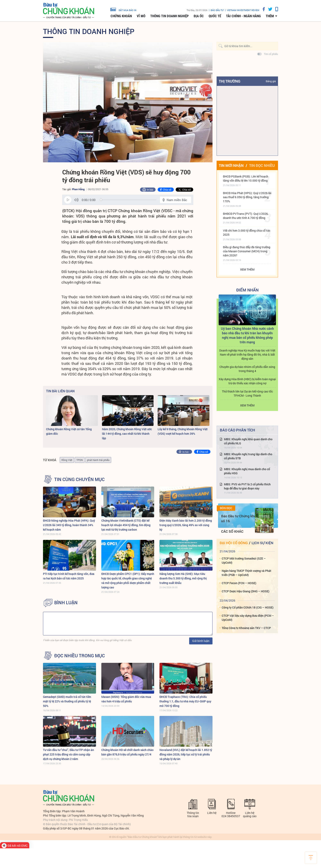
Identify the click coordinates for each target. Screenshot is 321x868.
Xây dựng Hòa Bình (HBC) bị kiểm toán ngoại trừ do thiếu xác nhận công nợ (247, 381)
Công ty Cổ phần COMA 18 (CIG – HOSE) (248, 607)
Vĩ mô (141, 16)
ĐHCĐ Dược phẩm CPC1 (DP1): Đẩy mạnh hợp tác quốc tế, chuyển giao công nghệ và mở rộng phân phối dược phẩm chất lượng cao (128, 581)
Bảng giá (271, 81)
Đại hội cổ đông (234, 543)
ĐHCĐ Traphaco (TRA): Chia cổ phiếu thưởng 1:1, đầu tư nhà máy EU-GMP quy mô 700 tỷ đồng (185, 701)
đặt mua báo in (123, 9)
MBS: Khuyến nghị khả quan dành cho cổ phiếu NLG (248, 441)
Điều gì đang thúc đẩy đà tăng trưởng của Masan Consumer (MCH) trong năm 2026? (247, 251)
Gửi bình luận (201, 641)
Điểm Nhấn (247, 290)
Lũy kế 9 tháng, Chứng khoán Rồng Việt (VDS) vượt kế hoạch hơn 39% (183, 431)
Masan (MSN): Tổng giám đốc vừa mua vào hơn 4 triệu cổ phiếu (126, 699)
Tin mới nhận (231, 165)
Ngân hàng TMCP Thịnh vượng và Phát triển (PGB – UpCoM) (246, 573)
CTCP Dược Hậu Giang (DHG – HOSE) (246, 591)
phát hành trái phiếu (98, 460)
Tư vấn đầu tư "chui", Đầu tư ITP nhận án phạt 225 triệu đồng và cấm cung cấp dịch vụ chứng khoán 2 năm (68, 754)
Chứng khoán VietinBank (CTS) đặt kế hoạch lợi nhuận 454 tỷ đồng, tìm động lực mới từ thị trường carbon (126, 525)
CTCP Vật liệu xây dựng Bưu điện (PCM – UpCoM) (248, 618)
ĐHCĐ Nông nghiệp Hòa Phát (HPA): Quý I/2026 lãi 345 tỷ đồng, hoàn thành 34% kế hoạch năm (69, 525)
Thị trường (230, 81)
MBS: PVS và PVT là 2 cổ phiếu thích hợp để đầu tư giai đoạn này (247, 486)
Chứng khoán (121, 16)
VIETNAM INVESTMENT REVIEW (243, 10)
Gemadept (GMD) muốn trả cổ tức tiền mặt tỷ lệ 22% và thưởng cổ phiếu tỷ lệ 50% (67, 701)
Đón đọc (226, 508)
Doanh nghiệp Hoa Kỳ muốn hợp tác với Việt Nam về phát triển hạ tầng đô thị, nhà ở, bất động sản (247, 354)
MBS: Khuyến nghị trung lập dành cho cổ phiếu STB (248, 456)
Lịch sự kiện (262, 543)
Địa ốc (199, 16)
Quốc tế (215, 16)
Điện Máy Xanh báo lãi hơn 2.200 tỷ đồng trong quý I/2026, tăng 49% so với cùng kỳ (186, 525)
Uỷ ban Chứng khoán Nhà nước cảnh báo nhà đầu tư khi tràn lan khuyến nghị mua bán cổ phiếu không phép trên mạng (247, 335)
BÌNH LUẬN (66, 603)
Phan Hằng (78, 189)
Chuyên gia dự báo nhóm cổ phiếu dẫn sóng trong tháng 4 (247, 369)
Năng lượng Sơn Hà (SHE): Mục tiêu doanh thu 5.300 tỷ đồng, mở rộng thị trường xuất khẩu (183, 578)
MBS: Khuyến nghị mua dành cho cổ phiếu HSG (247, 471)
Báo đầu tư (217, 10)
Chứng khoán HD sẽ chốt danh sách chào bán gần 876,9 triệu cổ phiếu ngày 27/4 (127, 752)
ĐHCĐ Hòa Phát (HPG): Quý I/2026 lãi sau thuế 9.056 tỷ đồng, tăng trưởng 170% (247, 197)
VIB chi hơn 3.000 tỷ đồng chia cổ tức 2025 (247, 233)
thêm (270, 16)
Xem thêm (247, 269)
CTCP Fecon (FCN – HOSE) (239, 583)
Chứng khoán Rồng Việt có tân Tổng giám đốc (69, 431)
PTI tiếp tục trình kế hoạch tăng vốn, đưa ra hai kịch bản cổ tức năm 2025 (69, 576)
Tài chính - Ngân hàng (243, 16)
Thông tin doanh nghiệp (170, 16)
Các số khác (232, 531)
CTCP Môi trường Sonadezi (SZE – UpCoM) (244, 560)
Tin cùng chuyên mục (79, 479)
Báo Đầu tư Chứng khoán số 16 (241, 518)
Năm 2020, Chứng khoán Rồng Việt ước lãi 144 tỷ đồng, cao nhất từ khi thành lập (127, 434)
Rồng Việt (67, 460)
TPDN (80, 460)
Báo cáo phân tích (237, 430)
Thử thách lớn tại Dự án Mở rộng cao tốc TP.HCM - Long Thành (247, 393)
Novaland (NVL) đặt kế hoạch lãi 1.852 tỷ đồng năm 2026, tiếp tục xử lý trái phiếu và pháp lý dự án (186, 754)
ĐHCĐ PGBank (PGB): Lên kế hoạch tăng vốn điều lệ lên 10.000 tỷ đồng (246, 178)
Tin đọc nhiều (262, 165)
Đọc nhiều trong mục (80, 656)
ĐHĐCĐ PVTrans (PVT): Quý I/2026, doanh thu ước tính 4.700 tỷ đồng (246, 216)
